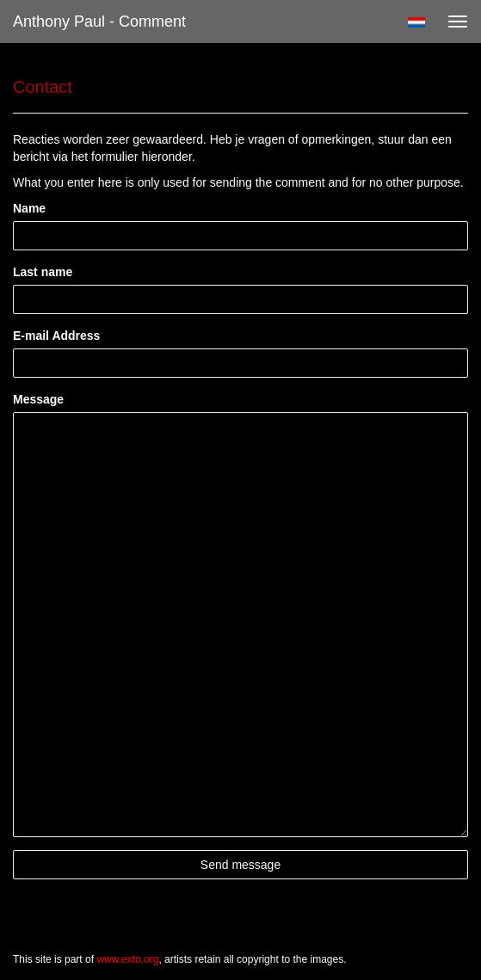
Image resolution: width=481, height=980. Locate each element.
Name (29, 208)
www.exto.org (127, 959)
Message (38, 399)
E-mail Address (56, 336)
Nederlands (416, 22)
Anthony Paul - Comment (99, 22)
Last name (43, 272)
